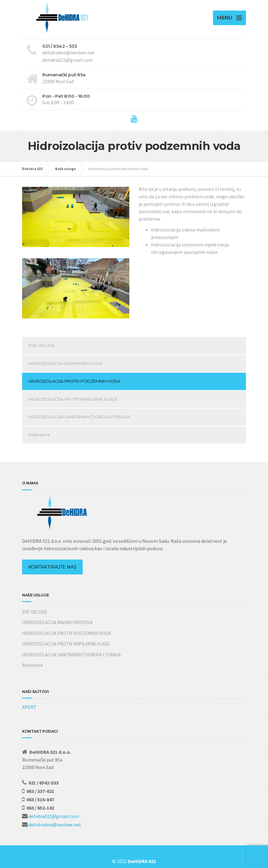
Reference (39, 435)
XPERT (29, 707)
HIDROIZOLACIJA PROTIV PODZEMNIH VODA (74, 381)
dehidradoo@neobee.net (55, 825)
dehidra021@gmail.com (54, 816)
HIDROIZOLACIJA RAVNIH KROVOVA (65, 363)
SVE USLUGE (41, 345)
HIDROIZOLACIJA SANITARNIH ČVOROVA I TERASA (79, 417)
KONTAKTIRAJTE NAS (52, 567)
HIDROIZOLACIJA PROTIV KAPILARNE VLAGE (73, 399)
